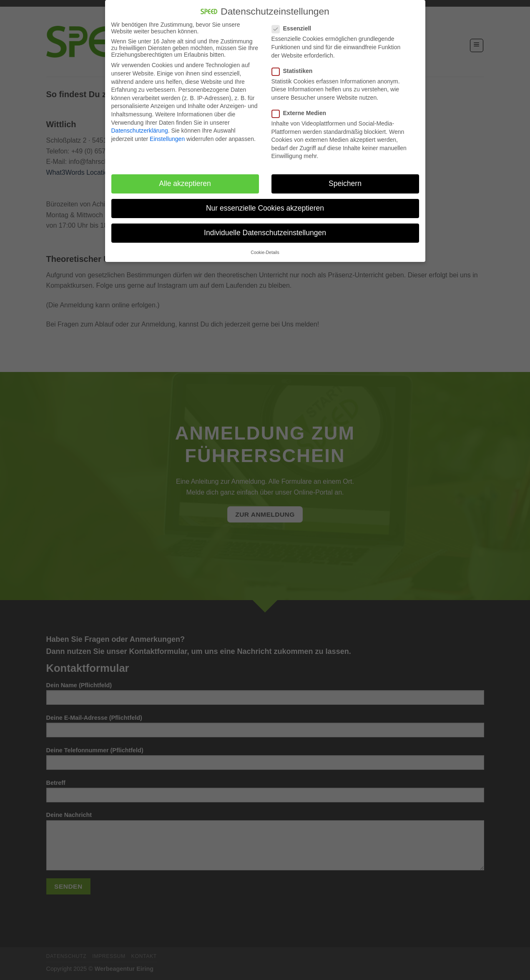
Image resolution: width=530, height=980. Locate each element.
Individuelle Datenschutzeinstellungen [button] (265, 230)
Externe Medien (302, 110)
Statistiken (296, 68)
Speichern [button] (345, 181)
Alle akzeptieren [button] (185, 181)
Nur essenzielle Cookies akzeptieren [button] (265, 206)
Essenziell (295, 26)
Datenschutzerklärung (140, 128)
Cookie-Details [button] (265, 249)
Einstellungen (167, 136)
